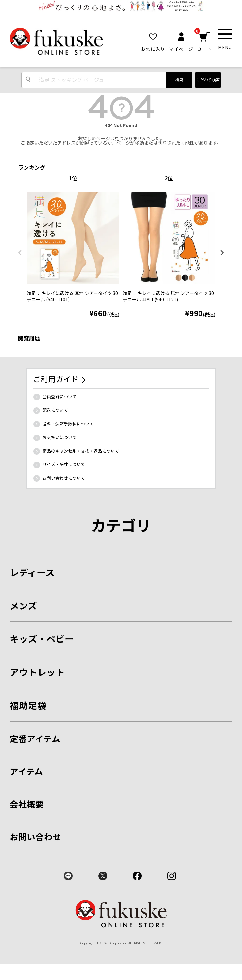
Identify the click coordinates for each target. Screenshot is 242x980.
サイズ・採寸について (64, 464)
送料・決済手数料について (68, 424)
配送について (55, 410)
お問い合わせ (36, 836)
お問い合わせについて (64, 478)
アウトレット (37, 672)
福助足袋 (28, 705)
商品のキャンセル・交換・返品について (81, 451)
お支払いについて (60, 437)
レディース (32, 572)
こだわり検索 (208, 80)
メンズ (23, 606)
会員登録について (60, 397)
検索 (179, 80)
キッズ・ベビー (42, 639)
